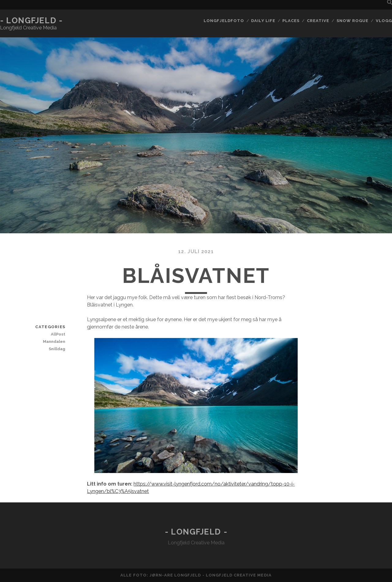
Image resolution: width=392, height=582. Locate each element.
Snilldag (57, 349)
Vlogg (384, 21)
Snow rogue (352, 21)
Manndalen (54, 342)
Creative (318, 21)
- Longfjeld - (31, 21)
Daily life (263, 21)
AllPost (58, 334)
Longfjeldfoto (224, 21)
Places (291, 21)
